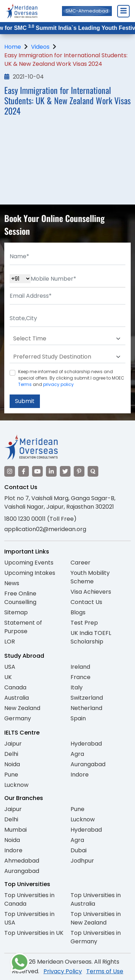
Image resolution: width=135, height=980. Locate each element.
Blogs (78, 612)
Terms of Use (105, 971)
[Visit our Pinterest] (79, 471)
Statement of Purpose (23, 627)
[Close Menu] (123, 11)
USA (10, 667)
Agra (77, 754)
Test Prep (84, 623)
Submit (25, 401)
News (12, 583)
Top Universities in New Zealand (96, 918)
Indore (80, 775)
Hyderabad (86, 744)
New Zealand (22, 708)
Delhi (11, 754)
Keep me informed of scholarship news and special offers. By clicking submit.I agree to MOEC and (71, 378)
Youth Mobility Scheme (90, 577)
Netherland (86, 708)
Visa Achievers (91, 592)
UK (8, 677)
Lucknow (16, 785)
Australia (17, 698)
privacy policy (58, 384)
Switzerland (87, 698)
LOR (10, 642)
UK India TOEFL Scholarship (91, 637)
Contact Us (86, 602)
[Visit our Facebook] (24, 471)
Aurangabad (88, 764)
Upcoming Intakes (30, 573)
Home (13, 47)
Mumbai (15, 830)
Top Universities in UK (34, 933)
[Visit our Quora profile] (93, 471)
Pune (11, 775)
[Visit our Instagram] (10, 471)
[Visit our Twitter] (65, 471)
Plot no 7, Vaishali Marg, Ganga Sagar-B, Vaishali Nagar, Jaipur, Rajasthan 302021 (60, 502)
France (81, 677)
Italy (77, 687)
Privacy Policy (63, 971)
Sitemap (16, 612)
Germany (18, 718)
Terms (25, 384)
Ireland (80, 667)
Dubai (79, 850)
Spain (78, 718)
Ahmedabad (22, 861)
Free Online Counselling (20, 598)
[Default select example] (67, 339)
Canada (15, 687)
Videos (40, 47)
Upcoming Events (29, 563)
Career (81, 563)
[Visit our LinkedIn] (51, 471)
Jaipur (13, 744)
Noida (12, 764)
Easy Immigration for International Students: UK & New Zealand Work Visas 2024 (66, 60)
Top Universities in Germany (96, 937)
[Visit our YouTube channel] (37, 471)
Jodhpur (82, 861)
